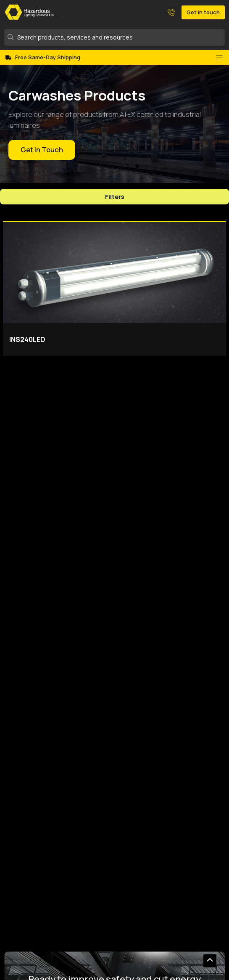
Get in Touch (42, 150)
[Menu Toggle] (219, 58)
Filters (114, 196)
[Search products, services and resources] (115, 37)
